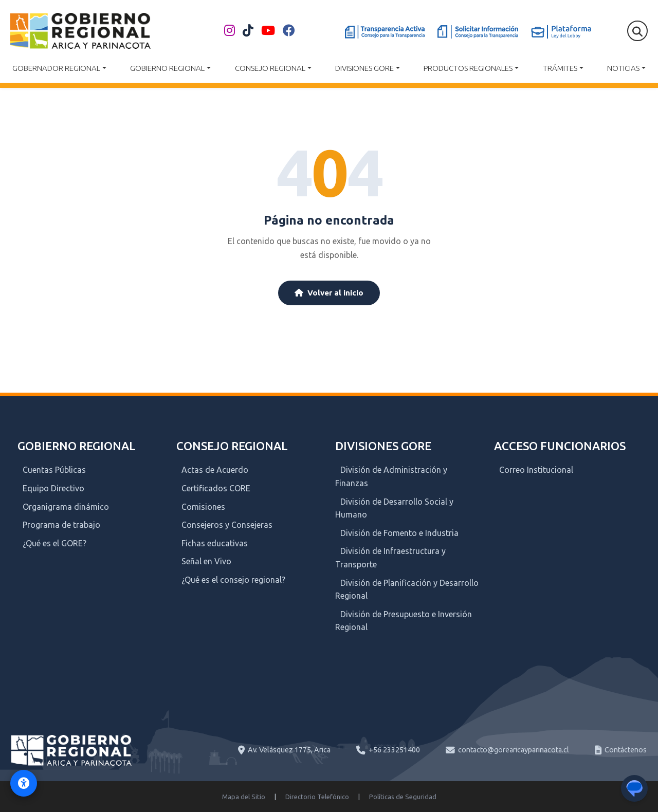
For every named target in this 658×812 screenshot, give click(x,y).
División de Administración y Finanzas (391, 476)
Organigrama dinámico (66, 507)
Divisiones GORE (364, 68)
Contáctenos (626, 750)
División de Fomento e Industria (399, 533)
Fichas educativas (215, 543)
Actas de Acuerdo (215, 470)
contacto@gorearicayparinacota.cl (514, 750)
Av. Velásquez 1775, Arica (289, 750)
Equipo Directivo (53, 488)
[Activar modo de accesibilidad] (24, 783)
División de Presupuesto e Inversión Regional (404, 621)
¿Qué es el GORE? (54, 543)
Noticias (623, 68)
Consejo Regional (270, 68)
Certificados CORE (216, 488)
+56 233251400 (394, 750)
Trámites (560, 68)
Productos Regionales (468, 68)
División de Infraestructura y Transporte (390, 558)
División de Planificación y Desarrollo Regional (407, 589)
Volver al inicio (329, 293)
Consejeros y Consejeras (227, 525)
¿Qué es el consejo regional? (233, 580)
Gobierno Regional (167, 68)
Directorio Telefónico (317, 797)
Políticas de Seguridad (403, 797)
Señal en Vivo (206, 561)
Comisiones (203, 507)
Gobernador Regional (56, 68)
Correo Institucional (536, 470)
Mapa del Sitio (244, 797)
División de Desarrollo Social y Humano (394, 508)
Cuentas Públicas (54, 470)
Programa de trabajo (61, 525)
